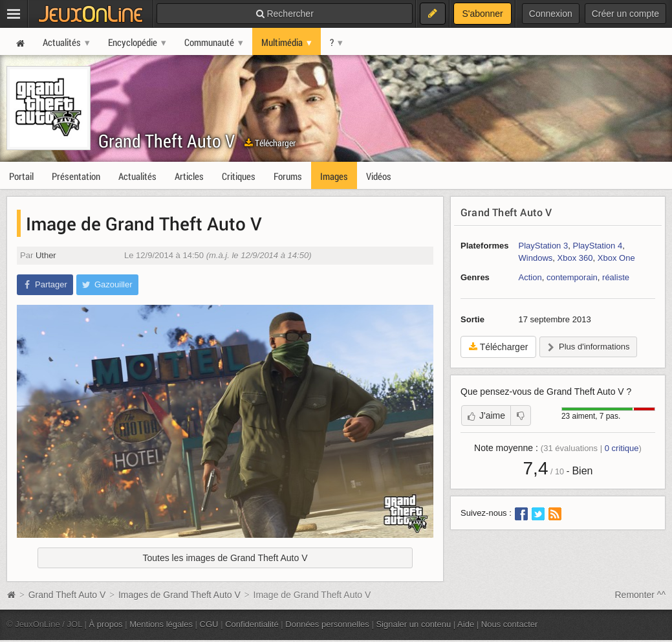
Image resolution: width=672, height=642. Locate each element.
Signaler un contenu (413, 624)
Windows (536, 258)
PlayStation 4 (597, 246)
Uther (46, 255)
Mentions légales (161, 624)
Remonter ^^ (641, 595)
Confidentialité (252, 624)
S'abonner (482, 14)
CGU (209, 624)
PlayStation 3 (544, 246)
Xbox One (616, 258)
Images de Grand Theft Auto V (179, 595)
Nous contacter (510, 624)
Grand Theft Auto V (167, 141)
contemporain (572, 277)
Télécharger (270, 143)
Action (530, 277)
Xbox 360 (575, 258)
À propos (106, 624)
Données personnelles (327, 624)
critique (622, 448)
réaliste (616, 277)
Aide (466, 624)
